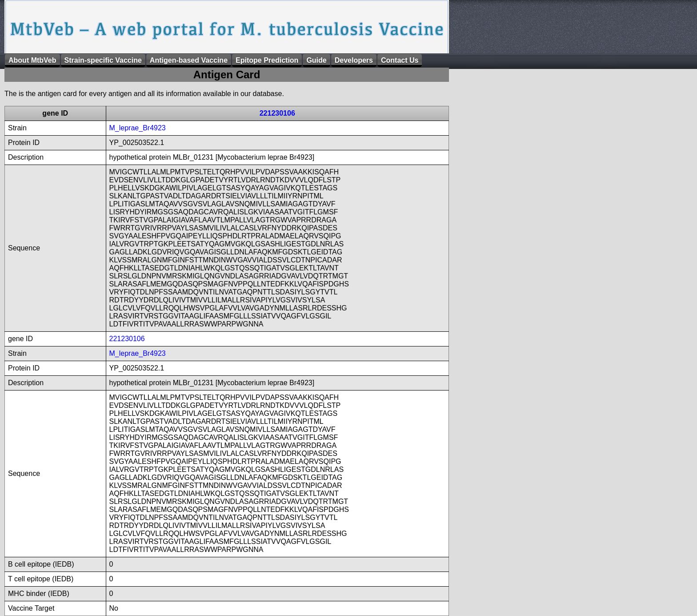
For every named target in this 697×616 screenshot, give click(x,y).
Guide (316, 60)
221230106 (277, 113)
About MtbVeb (32, 60)
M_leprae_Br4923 (138, 128)
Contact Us (400, 60)
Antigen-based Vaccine (189, 60)
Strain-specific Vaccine (103, 60)
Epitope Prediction (267, 60)
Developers (354, 60)
